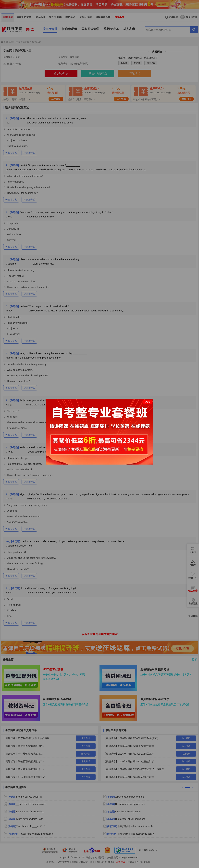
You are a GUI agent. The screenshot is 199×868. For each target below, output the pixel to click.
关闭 (148, 402)
